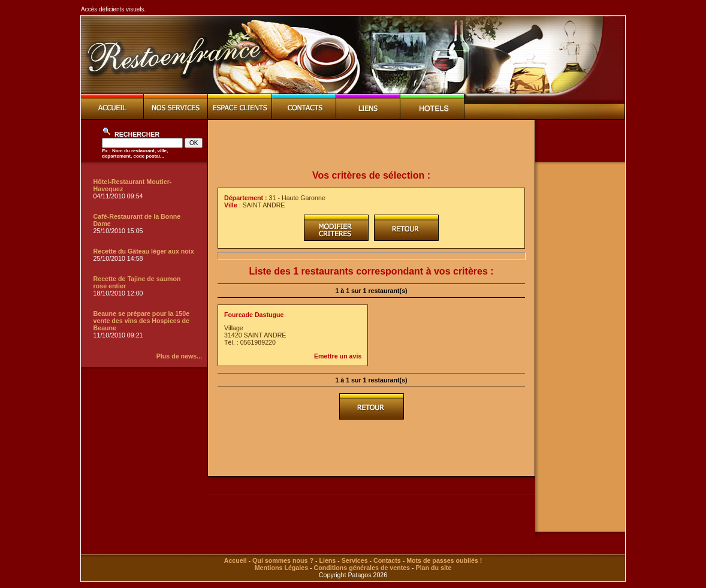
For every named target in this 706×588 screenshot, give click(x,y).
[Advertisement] (372, 145)
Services (355, 560)
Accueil (236, 560)
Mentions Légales (281, 568)
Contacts (387, 560)
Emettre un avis (338, 356)
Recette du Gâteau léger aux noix (144, 251)
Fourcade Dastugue (254, 315)
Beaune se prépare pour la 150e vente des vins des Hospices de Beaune (142, 321)
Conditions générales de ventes (362, 568)
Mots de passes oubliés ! (444, 560)
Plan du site (434, 568)
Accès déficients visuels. (113, 9)
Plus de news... (179, 356)
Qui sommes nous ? (283, 560)
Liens (327, 560)
